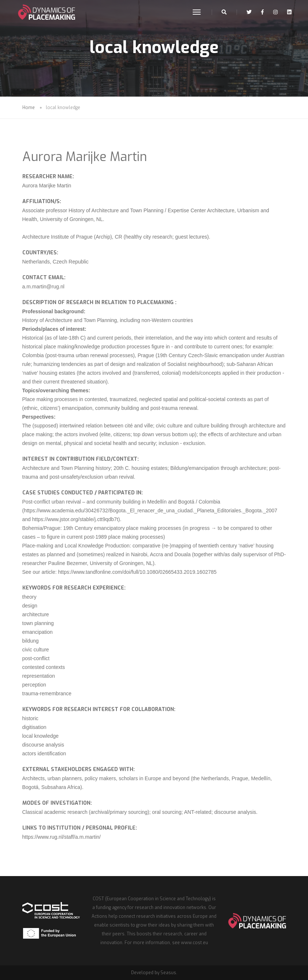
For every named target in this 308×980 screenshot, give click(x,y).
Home (29, 108)
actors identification (44, 753)
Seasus (168, 973)
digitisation (34, 727)
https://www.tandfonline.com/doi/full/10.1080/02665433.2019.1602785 (138, 572)
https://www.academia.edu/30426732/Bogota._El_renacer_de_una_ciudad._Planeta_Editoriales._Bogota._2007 (151, 510)
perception (34, 685)
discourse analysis (43, 745)
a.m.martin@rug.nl (43, 287)
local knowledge (41, 736)
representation (39, 676)
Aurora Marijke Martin (85, 157)
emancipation (38, 632)
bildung (31, 641)
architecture (36, 614)
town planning (38, 623)
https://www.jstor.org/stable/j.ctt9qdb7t (75, 519)
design (30, 606)
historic (30, 718)
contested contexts (44, 667)
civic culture (36, 650)
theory (29, 597)
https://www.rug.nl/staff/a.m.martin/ (62, 837)
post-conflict (36, 658)
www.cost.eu (194, 943)
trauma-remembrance (47, 693)
